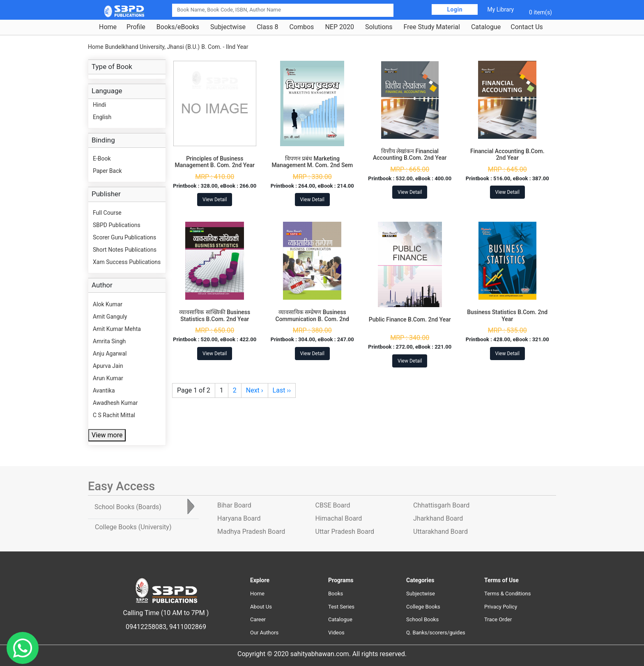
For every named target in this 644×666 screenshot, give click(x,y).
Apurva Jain (108, 366)
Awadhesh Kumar (115, 403)
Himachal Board (339, 518)
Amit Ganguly (110, 317)
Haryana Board (239, 518)
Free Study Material (432, 27)
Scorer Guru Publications (124, 237)
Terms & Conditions (507, 594)
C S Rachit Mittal (114, 415)
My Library (500, 9)
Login (455, 9)
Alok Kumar (108, 304)
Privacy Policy (501, 607)
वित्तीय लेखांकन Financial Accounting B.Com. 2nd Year (410, 155)
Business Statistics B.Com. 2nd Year (507, 316)
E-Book (102, 158)
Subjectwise (228, 27)
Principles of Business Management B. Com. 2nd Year (215, 162)
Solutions (379, 27)
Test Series (341, 607)
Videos (336, 633)
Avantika (104, 390)
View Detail (215, 200)
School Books (422, 619)
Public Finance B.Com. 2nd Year (410, 319)
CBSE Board (333, 505)
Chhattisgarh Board (441, 505)
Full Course (107, 213)
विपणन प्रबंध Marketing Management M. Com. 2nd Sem (312, 162)
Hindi (99, 105)
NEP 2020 (339, 27)
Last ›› (282, 390)
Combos (301, 27)
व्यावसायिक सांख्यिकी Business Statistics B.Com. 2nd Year (215, 316)
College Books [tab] (133, 527)
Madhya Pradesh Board (251, 532)
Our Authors (264, 633)
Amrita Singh (109, 341)
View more (107, 435)
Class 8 (267, 27)
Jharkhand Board (438, 518)
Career (258, 619)
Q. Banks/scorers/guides (436, 633)
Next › (255, 390)
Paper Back (107, 171)
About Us (261, 607)
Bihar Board (234, 505)
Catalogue (486, 27)
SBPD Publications (117, 225)
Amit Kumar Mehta (117, 329)
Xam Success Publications (127, 262)
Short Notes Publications (125, 250)
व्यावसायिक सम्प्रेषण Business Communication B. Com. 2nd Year (312, 319)
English (102, 117)
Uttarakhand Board (440, 532)
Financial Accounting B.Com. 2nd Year (507, 155)
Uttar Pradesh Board (345, 532)
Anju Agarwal (110, 354)
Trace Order (498, 619)
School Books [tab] (128, 507)
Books (336, 594)
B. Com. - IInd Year (225, 47)
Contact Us (527, 27)
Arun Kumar (108, 378)
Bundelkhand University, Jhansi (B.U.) (153, 47)
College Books (423, 607)
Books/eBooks (178, 27)
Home (108, 27)
